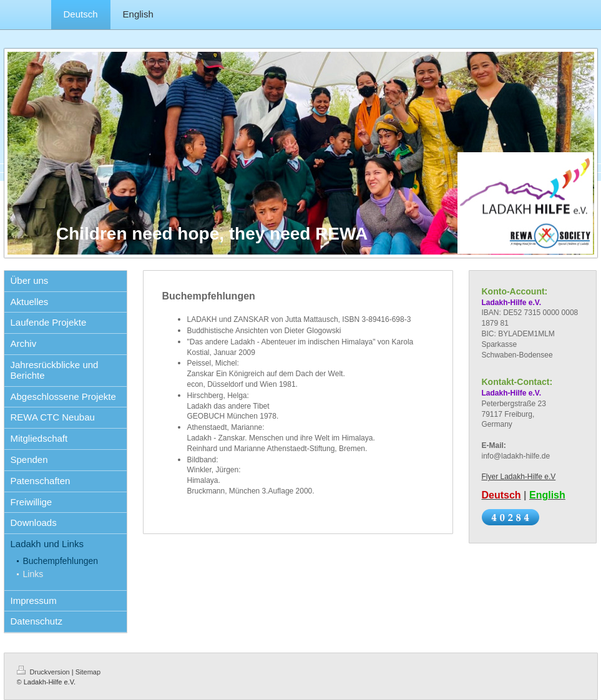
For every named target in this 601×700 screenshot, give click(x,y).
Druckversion (44, 672)
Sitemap (88, 672)
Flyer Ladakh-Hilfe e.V (519, 477)
